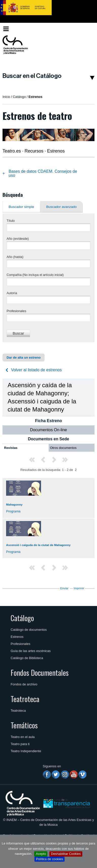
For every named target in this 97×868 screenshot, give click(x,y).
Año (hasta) (15, 257)
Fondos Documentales (40, 672)
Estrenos (17, 637)
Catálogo (22, 618)
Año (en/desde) (18, 239)
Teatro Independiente (26, 751)
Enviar (64, 588)
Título (11, 221)
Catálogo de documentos (29, 630)
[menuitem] (86, 29)
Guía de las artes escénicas (31, 651)
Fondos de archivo (24, 684)
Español (85, 29)
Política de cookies (50, 859)
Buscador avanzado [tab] (62, 207)
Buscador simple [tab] (21, 207)
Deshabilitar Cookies (66, 854)
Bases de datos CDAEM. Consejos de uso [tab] (43, 173)
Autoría (12, 293)
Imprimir (79, 588)
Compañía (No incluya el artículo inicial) (35, 275)
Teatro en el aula (23, 737)
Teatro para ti (20, 744)
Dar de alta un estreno (24, 357)
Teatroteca (25, 699)
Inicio (6, 97)
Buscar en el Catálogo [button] (32, 76)
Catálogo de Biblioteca (27, 658)
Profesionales (16, 311)
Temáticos (24, 725)
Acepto (41, 854)
